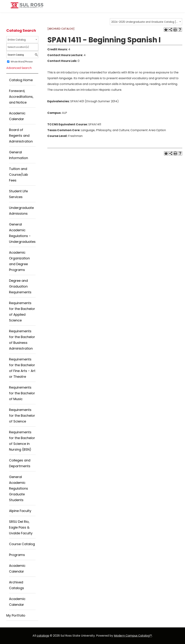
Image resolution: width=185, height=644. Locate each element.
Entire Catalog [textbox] (17, 40)
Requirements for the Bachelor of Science (22, 416)
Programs (17, 555)
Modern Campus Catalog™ (133, 636)
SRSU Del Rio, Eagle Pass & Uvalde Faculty (21, 527)
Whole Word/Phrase (22, 62)
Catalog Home (21, 80)
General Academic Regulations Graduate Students (19, 488)
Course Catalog (22, 544)
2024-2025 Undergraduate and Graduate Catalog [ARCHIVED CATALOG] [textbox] (145, 22)
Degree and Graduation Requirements (20, 286)
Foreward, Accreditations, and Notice (21, 97)
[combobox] (146, 22)
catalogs (43, 636)
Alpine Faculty (20, 511)
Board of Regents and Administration (21, 136)
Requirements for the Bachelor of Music (22, 393)
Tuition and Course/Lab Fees (19, 175)
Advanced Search (19, 68)
